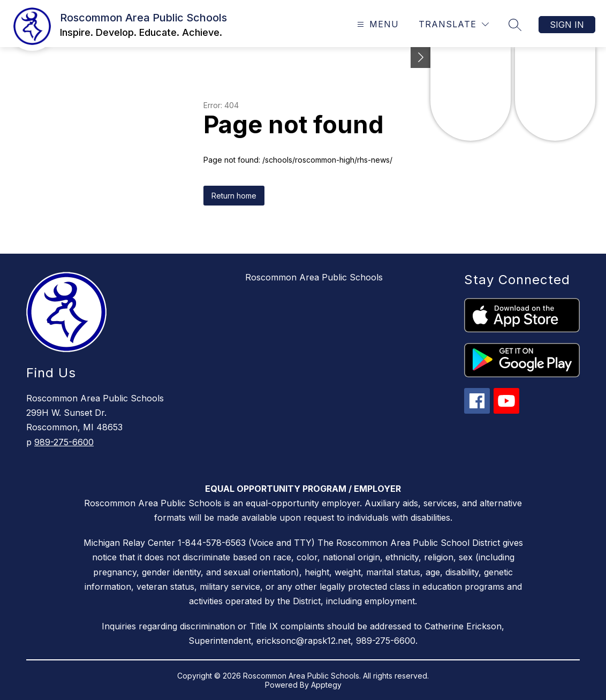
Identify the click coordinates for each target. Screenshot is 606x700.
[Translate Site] (454, 24)
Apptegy (326, 685)
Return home (234, 196)
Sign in (567, 25)
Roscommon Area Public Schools (314, 277)
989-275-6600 (64, 442)
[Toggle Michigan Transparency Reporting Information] (421, 58)
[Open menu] (377, 24)
